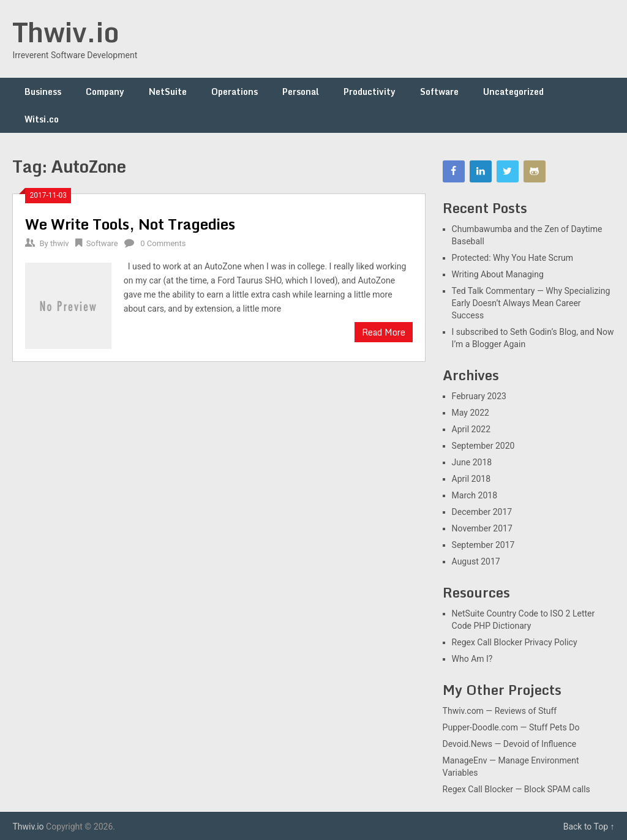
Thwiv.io (66, 32)
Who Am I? (472, 659)
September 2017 (483, 545)
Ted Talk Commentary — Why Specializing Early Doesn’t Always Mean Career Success (531, 303)
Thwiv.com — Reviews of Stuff (500, 711)
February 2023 (479, 396)
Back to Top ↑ (589, 827)
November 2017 (482, 528)
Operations (235, 92)
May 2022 (471, 413)
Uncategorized (513, 92)
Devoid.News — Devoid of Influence (510, 744)
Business (43, 92)
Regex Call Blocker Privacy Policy (515, 642)
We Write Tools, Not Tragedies (130, 224)
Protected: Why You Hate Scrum (512, 258)
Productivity (370, 92)
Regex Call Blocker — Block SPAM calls (516, 789)
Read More (384, 332)
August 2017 (476, 561)
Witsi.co (42, 119)
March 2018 (475, 495)
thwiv (60, 243)
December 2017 (482, 512)
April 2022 (471, 429)
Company (105, 92)
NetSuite (168, 92)
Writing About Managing (498, 274)
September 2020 (483, 446)
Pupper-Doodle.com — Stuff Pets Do (511, 727)
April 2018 (471, 479)
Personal (301, 92)
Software (439, 92)
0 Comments (163, 243)
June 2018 (472, 462)
